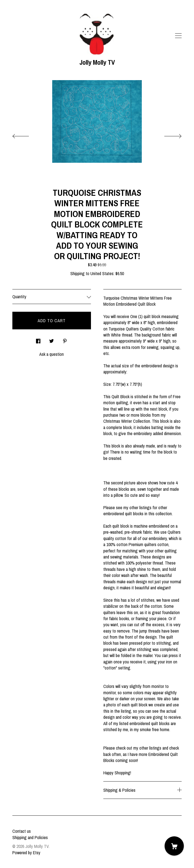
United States (102, 273)
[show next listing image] (168, 135)
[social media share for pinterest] (65, 339)
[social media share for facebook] (38, 339)
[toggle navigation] (178, 36)
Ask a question (52, 354)
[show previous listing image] (26, 135)
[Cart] (174, 846)
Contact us (22, 831)
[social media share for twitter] (52, 339)
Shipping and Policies (30, 837)
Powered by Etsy (26, 853)
